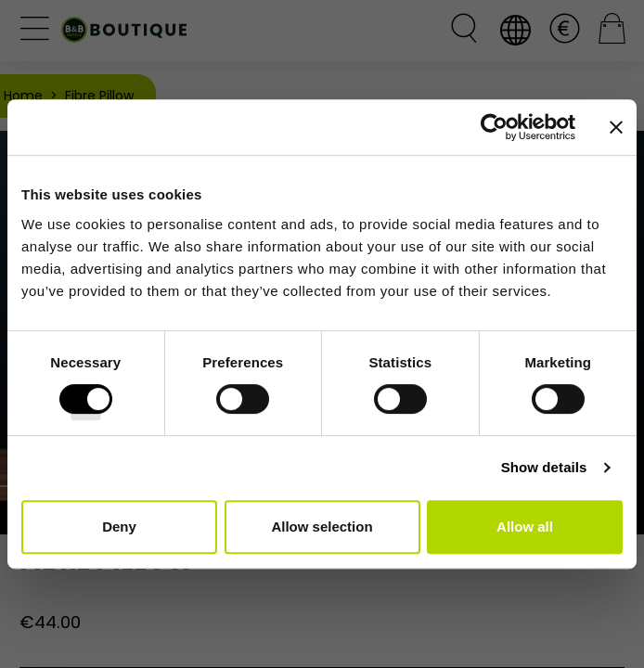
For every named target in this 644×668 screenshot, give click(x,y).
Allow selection (322, 527)
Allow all (525, 527)
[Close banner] (616, 127)
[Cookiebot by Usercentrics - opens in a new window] (494, 127)
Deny (119, 527)
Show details (544, 467)
